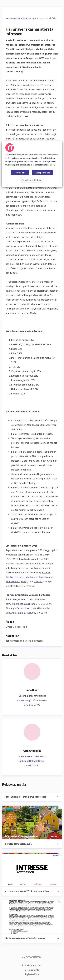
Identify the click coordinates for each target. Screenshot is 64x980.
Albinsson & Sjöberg (16, 581)
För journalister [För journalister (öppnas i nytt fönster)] (32, 970)
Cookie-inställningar (32, 180)
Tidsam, (38, 581)
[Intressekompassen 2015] (32, 823)
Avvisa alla (20, 173)
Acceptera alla (43, 173)
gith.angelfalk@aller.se (32, 761)
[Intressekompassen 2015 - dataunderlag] (32, 870)
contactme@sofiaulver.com (20, 604)
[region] (32, 164)
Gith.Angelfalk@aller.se (18, 613)
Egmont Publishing (40, 577)
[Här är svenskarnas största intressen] (32, 917)
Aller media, (24, 577)
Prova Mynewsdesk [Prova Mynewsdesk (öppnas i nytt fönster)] (32, 965)
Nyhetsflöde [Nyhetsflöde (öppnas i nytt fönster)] (32, 974)
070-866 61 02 (32, 705)
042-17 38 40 (32, 765)
